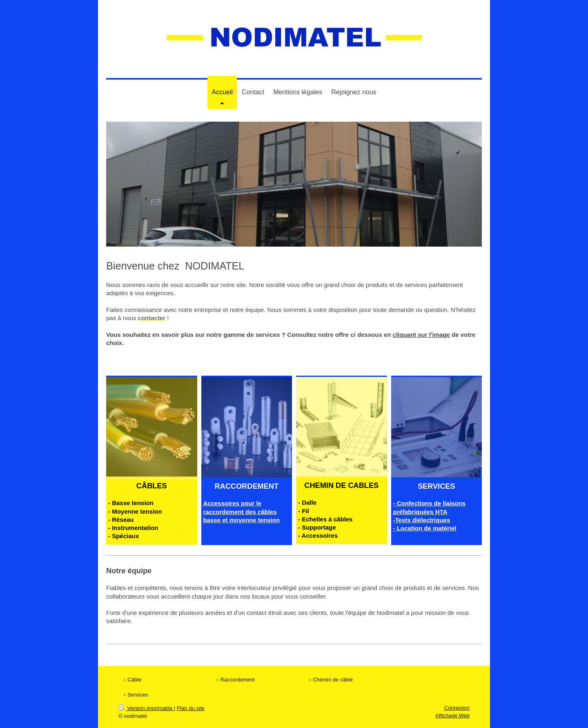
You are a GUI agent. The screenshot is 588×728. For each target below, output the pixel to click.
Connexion (457, 708)
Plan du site (191, 708)
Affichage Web (452, 716)
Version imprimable (146, 708)
